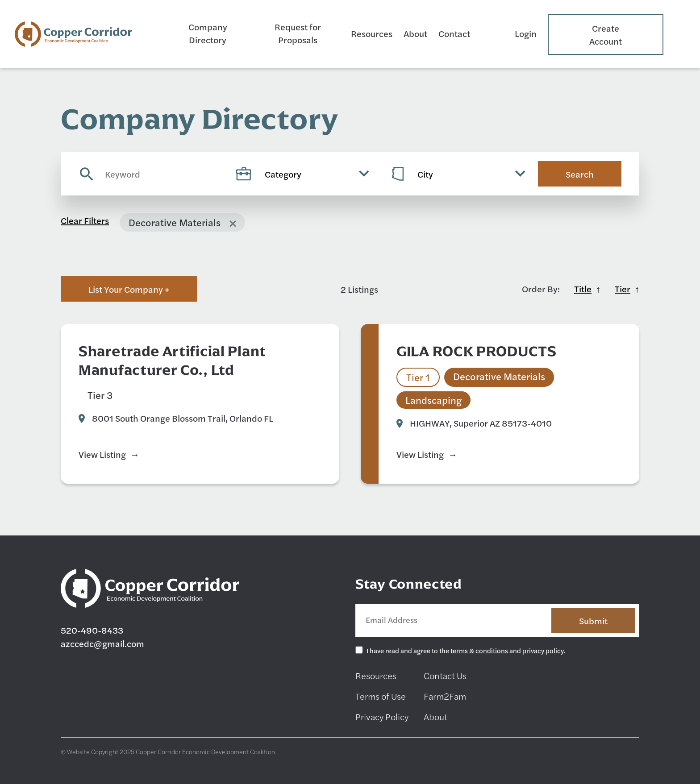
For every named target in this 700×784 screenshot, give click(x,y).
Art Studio (157, 395)
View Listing (102, 454)
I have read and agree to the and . (466, 650)
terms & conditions (479, 650)
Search (580, 174)
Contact (454, 33)
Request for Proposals (298, 33)
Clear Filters (85, 220)
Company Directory (208, 33)
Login (526, 33)
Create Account (606, 34)
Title (583, 288)
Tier (623, 288)
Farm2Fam (445, 696)
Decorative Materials (247, 395)
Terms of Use (381, 696)
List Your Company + (129, 289)
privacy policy (543, 650)
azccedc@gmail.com (102, 643)
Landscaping (433, 400)
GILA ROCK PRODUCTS (477, 351)
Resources (372, 33)
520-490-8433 (92, 630)
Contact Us (445, 675)
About (415, 33)
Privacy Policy (382, 716)
